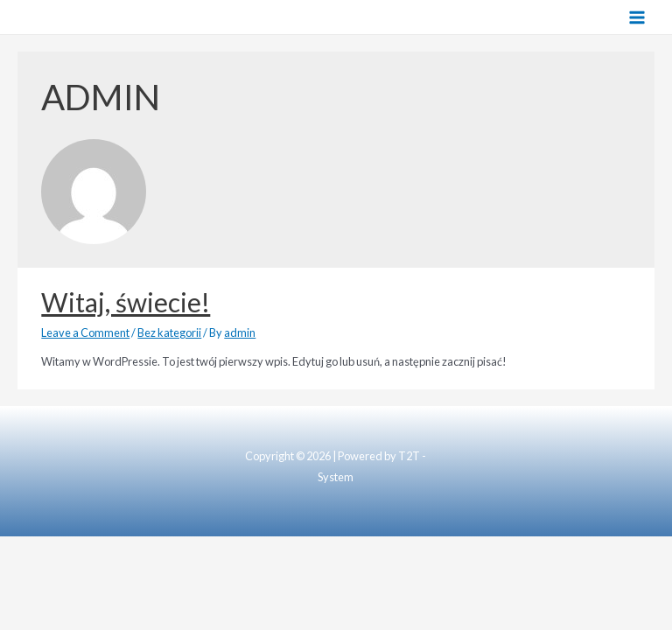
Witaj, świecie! (126, 302)
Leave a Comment (85, 332)
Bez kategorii (169, 332)
